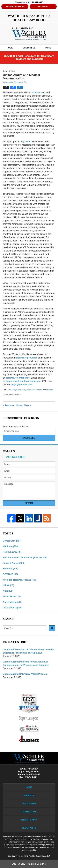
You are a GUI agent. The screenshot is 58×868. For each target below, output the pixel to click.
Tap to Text (43, 6)
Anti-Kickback (13, 602)
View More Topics (12, 608)
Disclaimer (29, 804)
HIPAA (8, 585)
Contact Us (29, 48)
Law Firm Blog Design (28, 864)
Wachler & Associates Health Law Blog (29, 34)
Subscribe (29, 438)
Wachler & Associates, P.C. (40, 856)
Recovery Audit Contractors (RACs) (25, 558)
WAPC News (12, 597)
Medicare (50, 390)
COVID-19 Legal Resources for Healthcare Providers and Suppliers (29, 58)
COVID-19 (10, 574)
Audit (13, 390)
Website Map (29, 820)
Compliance (21, 390)
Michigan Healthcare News (19, 580)
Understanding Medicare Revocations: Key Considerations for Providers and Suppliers (26, 663)
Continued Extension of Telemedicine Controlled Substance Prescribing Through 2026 (29, 651)
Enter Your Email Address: (16, 427)
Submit (29, 503)
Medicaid (39, 390)
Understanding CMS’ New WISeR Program (25, 674)
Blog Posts (29, 828)
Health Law (30, 390)
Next (27, 405)
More (48, 48)
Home (10, 48)
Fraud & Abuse (14, 563)
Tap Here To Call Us (15, 6)
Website (29, 795)
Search (52, 628)
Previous (8, 405)
